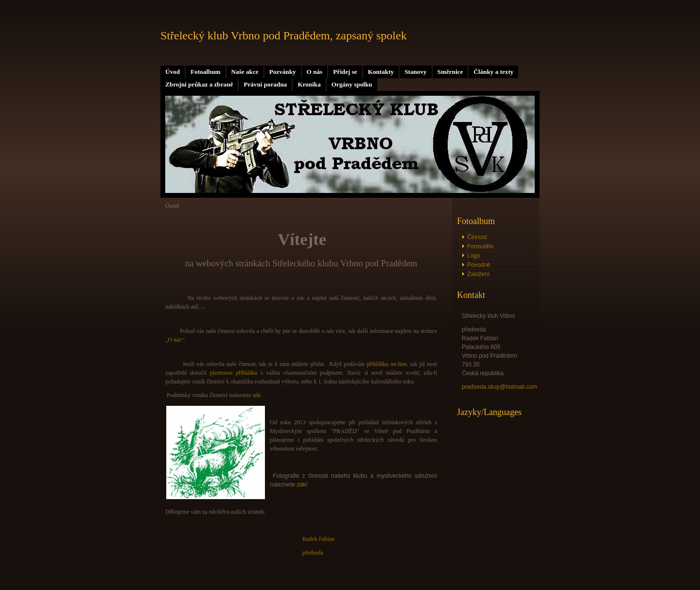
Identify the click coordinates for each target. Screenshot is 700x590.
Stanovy (415, 72)
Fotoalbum (206, 72)
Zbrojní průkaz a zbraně (199, 84)
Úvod (173, 72)
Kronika (309, 84)
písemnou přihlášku (234, 373)
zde (257, 395)
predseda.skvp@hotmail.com (499, 387)
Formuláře (481, 246)
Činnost (477, 237)
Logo (474, 256)
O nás (315, 72)
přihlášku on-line (387, 364)
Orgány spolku (352, 84)
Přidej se (345, 72)
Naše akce (245, 72)
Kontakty (381, 72)
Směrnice (450, 72)
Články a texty (493, 72)
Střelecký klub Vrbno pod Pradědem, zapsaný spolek (284, 35)
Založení (478, 274)
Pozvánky (283, 72)
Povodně (479, 265)
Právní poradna (265, 84)
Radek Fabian (318, 539)
